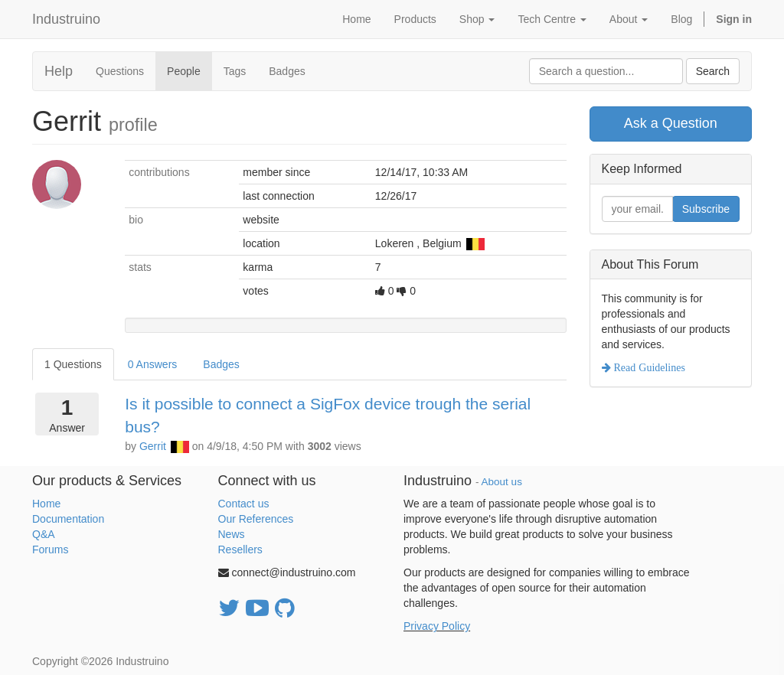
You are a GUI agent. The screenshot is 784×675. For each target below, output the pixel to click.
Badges (287, 71)
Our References (256, 519)
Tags (235, 71)
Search (713, 71)
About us (502, 482)
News (232, 534)
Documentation (68, 519)
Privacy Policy (437, 626)
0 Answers (153, 364)
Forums (50, 549)
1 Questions (73, 364)
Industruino (66, 19)
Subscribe (706, 209)
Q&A (44, 534)
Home (46, 504)
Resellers (240, 549)
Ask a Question (671, 123)
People (184, 71)
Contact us (244, 504)
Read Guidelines (648, 367)
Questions (120, 71)
